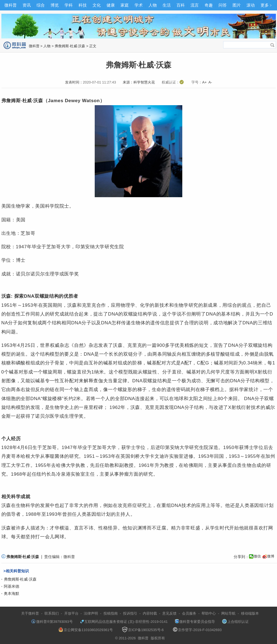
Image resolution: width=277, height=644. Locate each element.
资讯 (27, 5)
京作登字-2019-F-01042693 (197, 630)
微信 (257, 556)
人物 (153, 5)
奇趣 (209, 5)
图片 (237, 5)
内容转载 (150, 613)
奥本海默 (12, 593)
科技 (83, 5)
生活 (167, 5)
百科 (181, 5)
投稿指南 (111, 613)
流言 (195, 5)
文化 (97, 5)
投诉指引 (130, 613)
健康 (111, 5)
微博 (271, 556)
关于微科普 (30, 613)
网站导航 (228, 613)
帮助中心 (209, 613)
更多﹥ (267, 5)
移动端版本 (250, 613)
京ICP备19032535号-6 (143, 630)
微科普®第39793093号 (52, 622)
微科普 (11, 5)
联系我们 (52, 613)
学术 (139, 5)
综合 (41, 5)
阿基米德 (12, 586)
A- (210, 82)
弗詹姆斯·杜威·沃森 (70, 46)
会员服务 (189, 613)
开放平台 (71, 613)
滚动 (251, 5)
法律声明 (91, 613)
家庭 (125, 5)
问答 (223, 5)
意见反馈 (169, 613)
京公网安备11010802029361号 (86, 630)
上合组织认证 (235, 622)
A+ (204, 82)
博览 (55, 5)
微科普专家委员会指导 (195, 622)
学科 (69, 5)
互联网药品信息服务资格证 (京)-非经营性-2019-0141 (124, 622)
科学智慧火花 (144, 82)
